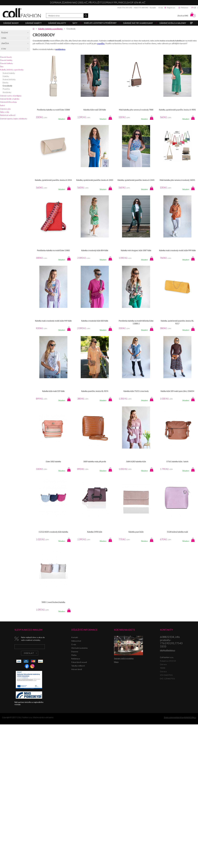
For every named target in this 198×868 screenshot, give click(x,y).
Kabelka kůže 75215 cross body (136, 391)
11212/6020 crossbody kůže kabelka (53, 532)
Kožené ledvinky (9, 79)
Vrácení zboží (77, 669)
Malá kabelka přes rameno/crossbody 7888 (136, 110)
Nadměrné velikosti (8, 115)
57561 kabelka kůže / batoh (177, 462)
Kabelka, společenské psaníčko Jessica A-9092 (177, 110)
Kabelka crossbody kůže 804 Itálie (95, 251)
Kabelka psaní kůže (136, 532)
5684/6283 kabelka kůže (136, 462)
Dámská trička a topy (8, 102)
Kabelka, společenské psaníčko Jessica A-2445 (136, 180)
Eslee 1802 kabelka (53, 462)
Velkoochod (76, 641)
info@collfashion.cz (168, 650)
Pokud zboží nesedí (79, 662)
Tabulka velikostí (78, 666)
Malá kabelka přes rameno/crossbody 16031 (177, 180)
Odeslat (29, 653)
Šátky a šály (5, 112)
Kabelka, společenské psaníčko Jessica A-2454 (53, 180)
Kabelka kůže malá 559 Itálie (53, 391)
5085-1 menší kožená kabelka (53, 602)
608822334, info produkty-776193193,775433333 (171, 642)
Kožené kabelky (9, 73)
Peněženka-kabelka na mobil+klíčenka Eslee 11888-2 (136, 322)
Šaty (2, 66)
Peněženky (7, 92)
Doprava (75, 651)
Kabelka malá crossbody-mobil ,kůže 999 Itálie (177, 251)
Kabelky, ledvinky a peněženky (12, 70)
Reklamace (76, 659)
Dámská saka (5, 109)
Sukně (2, 105)
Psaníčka (6, 89)
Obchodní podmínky (79, 648)
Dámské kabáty (6, 60)
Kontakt (153, 8)
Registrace (171, 8)
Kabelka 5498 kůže (95, 532)
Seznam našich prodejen (124, 658)
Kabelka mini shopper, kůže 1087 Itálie (136, 251)
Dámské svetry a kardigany (11, 96)
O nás (161, 8)
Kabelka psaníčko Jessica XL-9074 (95, 391)
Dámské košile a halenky (10, 99)
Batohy (6, 83)
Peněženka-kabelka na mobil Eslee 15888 (53, 110)
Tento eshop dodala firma (174, 717)
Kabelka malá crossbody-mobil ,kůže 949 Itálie (53, 321)
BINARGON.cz (190, 717)
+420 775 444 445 (141, 8)
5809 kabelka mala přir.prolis (95, 462)
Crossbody (7, 86)
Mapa (116, 662)
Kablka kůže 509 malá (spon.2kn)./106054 (177, 391)
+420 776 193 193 (125, 8)
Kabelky (6, 76)
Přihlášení (184, 8)
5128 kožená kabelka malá (177, 532)
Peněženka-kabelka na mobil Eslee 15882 (53, 251)
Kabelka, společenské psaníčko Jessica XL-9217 (177, 322)
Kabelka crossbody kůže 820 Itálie (95, 321)
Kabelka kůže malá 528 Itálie (95, 110)
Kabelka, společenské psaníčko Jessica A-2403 (95, 180)
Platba (74, 655)
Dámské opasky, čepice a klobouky (14, 119)
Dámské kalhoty (6, 63)
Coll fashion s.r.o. (22, 13)
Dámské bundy (6, 57)
